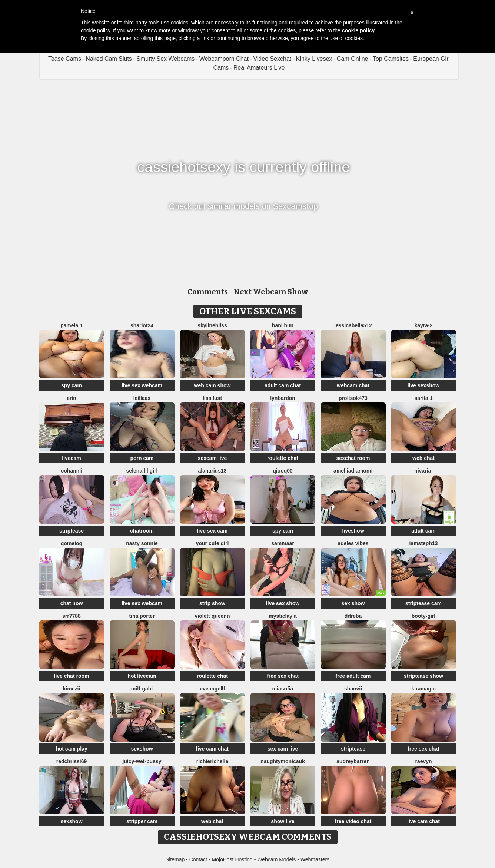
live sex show (283, 603)
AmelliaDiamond (353, 471)
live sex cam (212, 531)
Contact (198, 859)
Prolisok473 (353, 398)
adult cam (423, 531)
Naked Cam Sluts (109, 59)
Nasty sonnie (142, 543)
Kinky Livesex (314, 59)
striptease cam (423, 603)
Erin (72, 398)
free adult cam (353, 676)
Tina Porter (142, 616)
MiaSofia (283, 689)
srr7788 (72, 616)
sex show (353, 603)
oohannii (72, 471)
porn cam (142, 458)
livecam (71, 458)
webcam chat (353, 385)
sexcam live (212, 458)
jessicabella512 (353, 325)
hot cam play (72, 749)
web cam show (212, 385)
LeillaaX (142, 398)
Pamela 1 (72, 325)
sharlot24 (142, 325)
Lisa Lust (212, 398)
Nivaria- (423, 471)
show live (283, 821)
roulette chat (283, 458)
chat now (72, 603)
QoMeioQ (72, 543)
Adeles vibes (353, 543)
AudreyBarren (353, 761)
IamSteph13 (423, 543)
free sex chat (283, 676)
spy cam (72, 385)
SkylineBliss (212, 325)
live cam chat (212, 749)
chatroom (142, 531)
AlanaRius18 (212, 471)
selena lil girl (142, 471)
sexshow (142, 749)
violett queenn (212, 616)
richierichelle (212, 761)
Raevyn (423, 761)
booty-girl (424, 616)
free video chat (353, 821)
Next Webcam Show (271, 292)
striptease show (423, 676)
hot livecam (142, 676)
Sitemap (175, 859)
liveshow (353, 531)
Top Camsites (391, 59)
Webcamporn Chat (224, 59)
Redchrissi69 (72, 761)
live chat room (72, 676)
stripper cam (142, 821)
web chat (423, 458)
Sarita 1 (423, 398)
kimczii (72, 689)
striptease (72, 531)
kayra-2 (423, 325)
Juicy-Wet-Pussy (142, 761)
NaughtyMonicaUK (283, 761)
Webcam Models (276, 859)
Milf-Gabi (142, 689)
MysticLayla (283, 616)
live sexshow (423, 385)
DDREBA (353, 616)
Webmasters (315, 859)
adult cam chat (283, 385)
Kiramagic (423, 689)
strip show (212, 603)
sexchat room (353, 458)
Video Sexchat (272, 59)
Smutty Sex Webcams (165, 59)
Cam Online (352, 59)
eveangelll (212, 689)
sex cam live (283, 749)
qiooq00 (283, 471)
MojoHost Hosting (232, 859)
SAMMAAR (283, 543)
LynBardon (283, 398)
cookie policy (358, 30)
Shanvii (353, 689)
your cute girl (212, 543)
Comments (208, 292)
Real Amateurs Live (259, 68)
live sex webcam (142, 385)
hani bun (283, 325)
